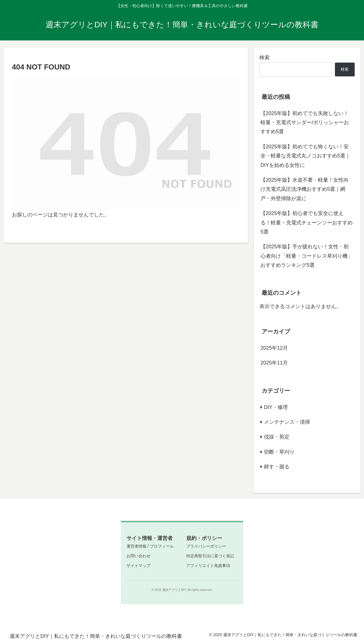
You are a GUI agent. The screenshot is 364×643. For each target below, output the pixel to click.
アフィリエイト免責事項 (208, 566)
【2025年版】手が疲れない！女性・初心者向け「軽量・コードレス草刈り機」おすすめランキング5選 (307, 256)
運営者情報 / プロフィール (150, 546)
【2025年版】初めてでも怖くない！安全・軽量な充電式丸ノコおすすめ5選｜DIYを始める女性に (305, 156)
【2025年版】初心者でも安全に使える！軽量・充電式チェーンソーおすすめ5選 (307, 223)
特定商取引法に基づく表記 (210, 556)
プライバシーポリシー (206, 546)
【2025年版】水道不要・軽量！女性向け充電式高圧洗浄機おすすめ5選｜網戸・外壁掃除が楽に (305, 189)
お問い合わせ (138, 556)
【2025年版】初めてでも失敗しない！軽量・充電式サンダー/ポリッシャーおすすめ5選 (305, 123)
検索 (264, 58)
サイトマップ (138, 566)
